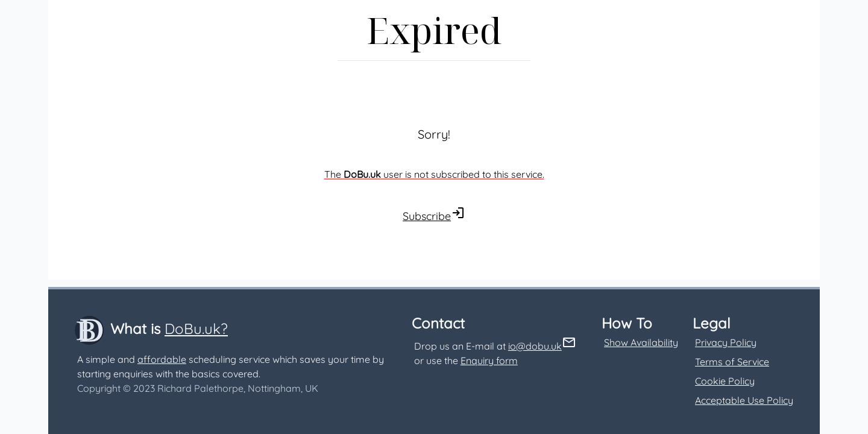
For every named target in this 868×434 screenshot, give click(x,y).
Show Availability (641, 342)
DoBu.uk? (196, 329)
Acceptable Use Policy (744, 400)
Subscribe (427, 216)
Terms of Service (732, 362)
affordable (162, 359)
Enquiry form (489, 360)
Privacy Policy (726, 342)
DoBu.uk (362, 174)
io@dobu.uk (535, 346)
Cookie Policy (725, 381)
